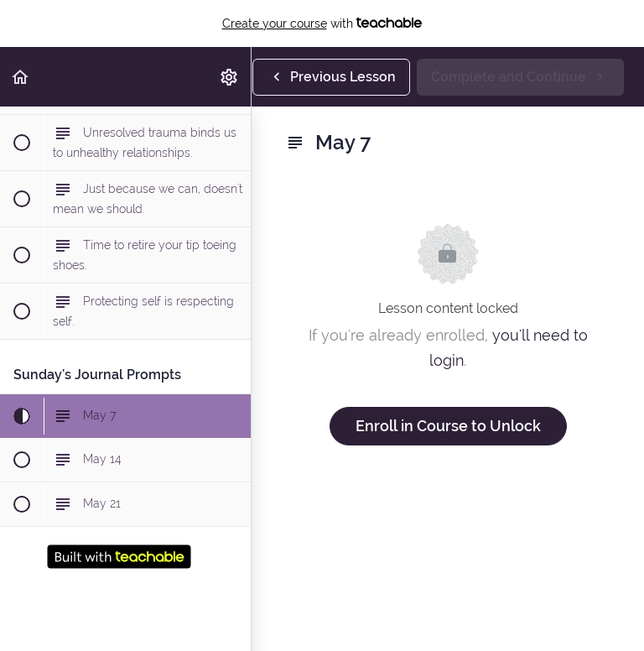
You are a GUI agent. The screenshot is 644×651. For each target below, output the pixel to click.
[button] (21, 77)
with (322, 23)
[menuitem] (230, 77)
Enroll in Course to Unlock (448, 426)
